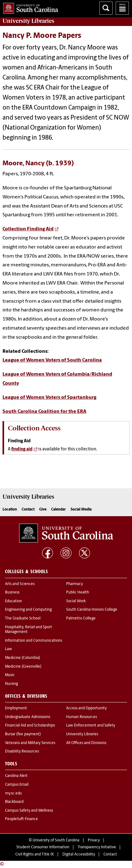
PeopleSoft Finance (21, 819)
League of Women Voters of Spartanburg (49, 398)
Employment (16, 708)
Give (43, 510)
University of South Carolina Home (29, 7)
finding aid (22, 449)
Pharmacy (74, 584)
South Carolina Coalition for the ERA (44, 412)
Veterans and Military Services (30, 743)
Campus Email (17, 785)
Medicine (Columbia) (23, 658)
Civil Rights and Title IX (35, 855)
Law (8, 649)
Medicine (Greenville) (23, 667)
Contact (28, 510)
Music (10, 675)
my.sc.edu (13, 794)
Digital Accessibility (79, 855)
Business (12, 593)
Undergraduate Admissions (28, 717)
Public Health (78, 593)
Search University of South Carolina (106, 8)
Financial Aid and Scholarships (30, 726)
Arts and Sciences (20, 584)
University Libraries (82, 734)
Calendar (58, 510)
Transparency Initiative (97, 847)
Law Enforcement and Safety (91, 726)
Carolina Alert (16, 776)
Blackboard (14, 802)
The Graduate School (23, 619)
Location (10, 510)
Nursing (11, 684)
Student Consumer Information (43, 847)
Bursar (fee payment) (23, 734)
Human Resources (82, 717)
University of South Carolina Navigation (122, 8)
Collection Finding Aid (28, 229)
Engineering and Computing (28, 610)
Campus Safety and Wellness (29, 811)
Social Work (76, 601)
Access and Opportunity (86, 708)
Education (13, 601)
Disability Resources (22, 752)
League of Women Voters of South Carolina (52, 360)
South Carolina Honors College (92, 610)
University (28, 21)
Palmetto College (81, 619)
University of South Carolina (56, 840)
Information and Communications (34, 641)
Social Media (81, 510)
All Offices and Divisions (86, 743)
